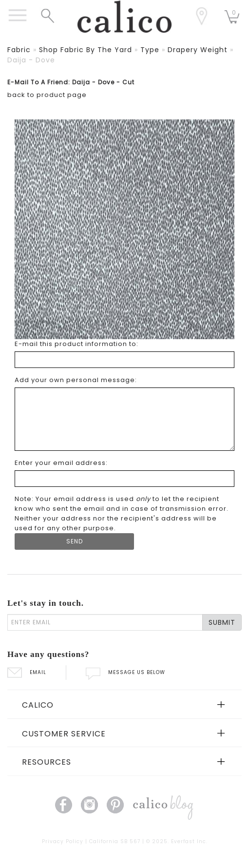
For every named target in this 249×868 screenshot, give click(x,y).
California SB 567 (115, 841)
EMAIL (27, 672)
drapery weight (198, 50)
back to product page (47, 95)
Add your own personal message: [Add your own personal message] (76, 380)
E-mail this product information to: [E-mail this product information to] (77, 344)
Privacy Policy (63, 841)
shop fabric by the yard (86, 50)
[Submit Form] (74, 541)
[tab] (124, 704)
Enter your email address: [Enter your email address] (61, 463)
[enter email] (105, 622)
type (150, 50)
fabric (19, 50)
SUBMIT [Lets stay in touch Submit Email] (222, 622)
